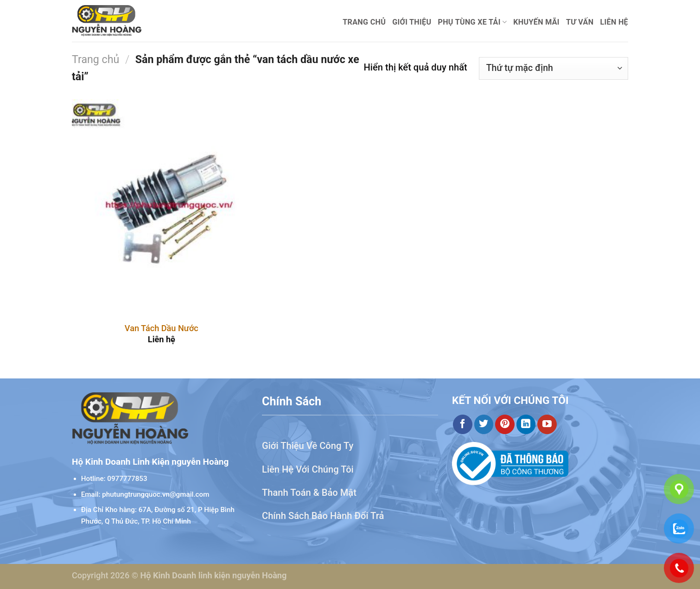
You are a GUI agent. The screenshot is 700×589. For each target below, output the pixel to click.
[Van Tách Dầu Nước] (162, 207)
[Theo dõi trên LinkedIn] (526, 424)
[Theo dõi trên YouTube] (547, 424)
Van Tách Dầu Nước (162, 328)
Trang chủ (364, 22)
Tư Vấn (580, 22)
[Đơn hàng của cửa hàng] (554, 68)
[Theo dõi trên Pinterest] (505, 424)
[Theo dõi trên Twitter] (484, 424)
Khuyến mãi (536, 22)
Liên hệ (614, 22)
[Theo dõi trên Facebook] (463, 424)
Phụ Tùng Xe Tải (472, 22)
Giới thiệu (412, 22)
